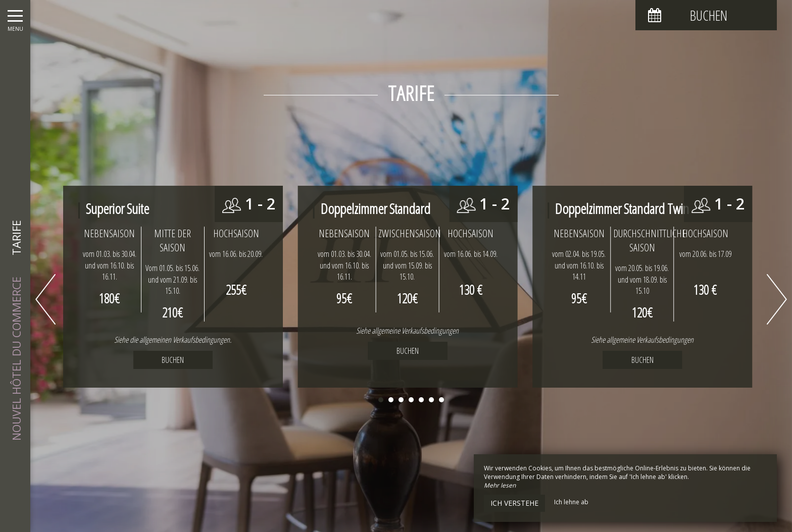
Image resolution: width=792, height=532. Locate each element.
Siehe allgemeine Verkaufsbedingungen (407, 331)
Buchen (408, 351)
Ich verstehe (514, 503)
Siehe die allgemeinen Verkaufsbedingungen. (173, 340)
